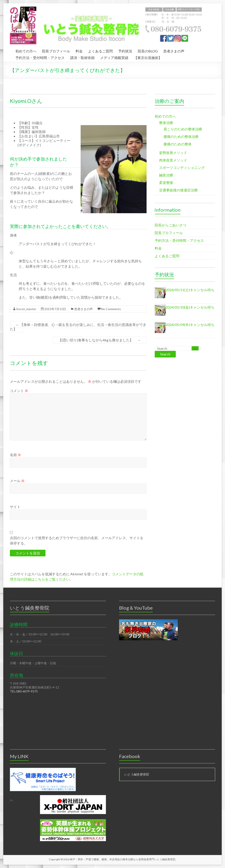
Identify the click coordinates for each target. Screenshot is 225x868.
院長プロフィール (56, 50)
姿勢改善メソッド (173, 153)
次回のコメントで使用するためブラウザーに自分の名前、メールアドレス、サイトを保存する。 (77, 540)
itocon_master (26, 309)
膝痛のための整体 (178, 144)
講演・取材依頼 (82, 57)
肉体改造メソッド (173, 160)
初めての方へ (26, 50)
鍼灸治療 (166, 175)
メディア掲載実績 (114, 57)
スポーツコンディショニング (182, 167)
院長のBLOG (148, 50)
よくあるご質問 (100, 50)
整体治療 (166, 123)
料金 (79, 50)
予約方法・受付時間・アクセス (40, 57)
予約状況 (125, 50)
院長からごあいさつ (171, 225)
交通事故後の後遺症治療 (178, 190)
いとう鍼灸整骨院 (136, 774)
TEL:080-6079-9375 (24, 691)
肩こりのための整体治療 (183, 129)
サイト (15, 507)
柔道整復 (166, 182)
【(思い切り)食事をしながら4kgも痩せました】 (100, 340)
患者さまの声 (174, 50)
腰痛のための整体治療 (181, 136)
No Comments (111, 309)
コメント (19, 391)
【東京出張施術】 (148, 57)
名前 (15, 455)
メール (17, 481)
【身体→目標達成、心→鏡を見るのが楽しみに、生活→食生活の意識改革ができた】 (78, 327)
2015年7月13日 (55, 309)
